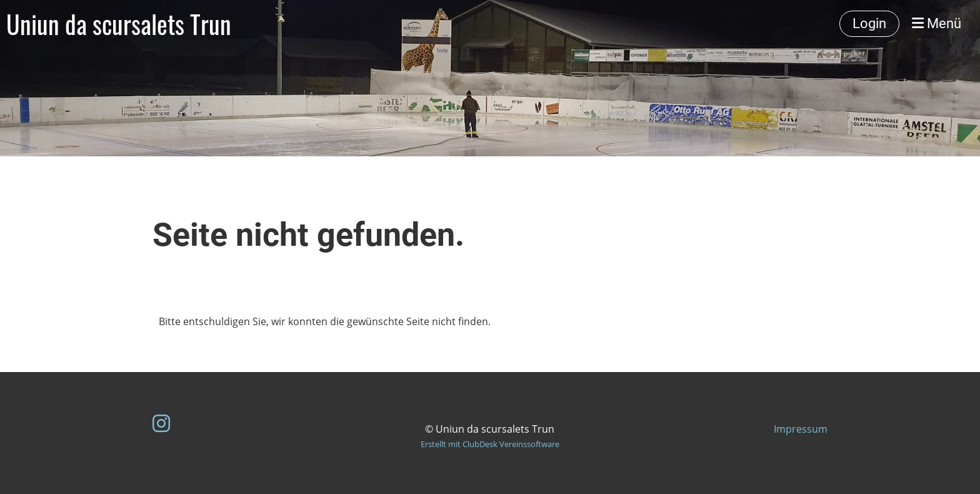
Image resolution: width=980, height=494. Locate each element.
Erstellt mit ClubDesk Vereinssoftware (490, 444)
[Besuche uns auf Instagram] (161, 423)
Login (869, 23)
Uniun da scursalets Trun (119, 24)
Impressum (801, 429)
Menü (937, 23)
